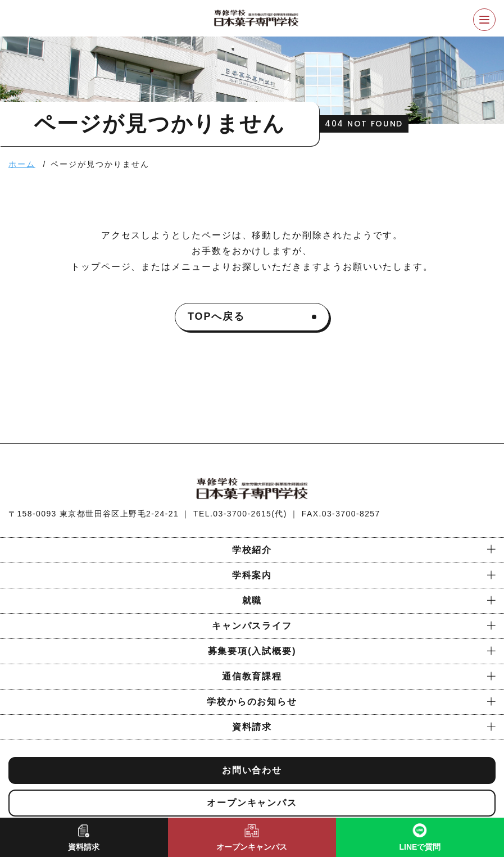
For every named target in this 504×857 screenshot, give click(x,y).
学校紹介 (252, 550)
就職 (252, 600)
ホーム (22, 164)
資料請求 (252, 727)
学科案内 (252, 575)
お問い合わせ (252, 770)
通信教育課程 (252, 676)
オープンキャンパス (252, 803)
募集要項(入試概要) (252, 651)
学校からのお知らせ (252, 702)
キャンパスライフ (252, 626)
